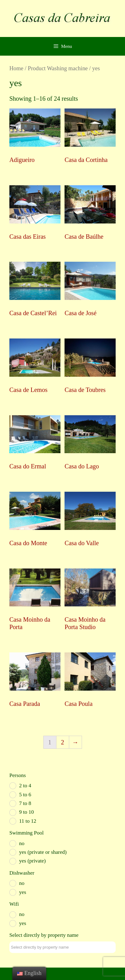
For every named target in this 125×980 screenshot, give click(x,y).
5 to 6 (25, 795)
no (22, 843)
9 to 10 (26, 812)
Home (16, 68)
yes (23, 892)
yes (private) (32, 861)
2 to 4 (25, 786)
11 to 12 (28, 821)
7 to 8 (25, 803)
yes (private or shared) (43, 852)
